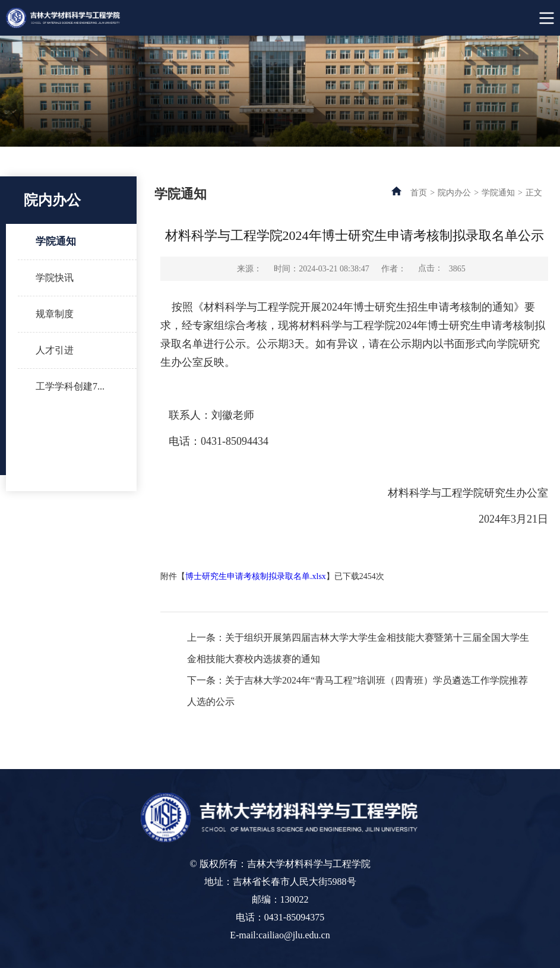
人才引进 (55, 350)
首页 (419, 193)
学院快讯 (55, 278)
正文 (534, 193)
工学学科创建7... (70, 386)
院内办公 (454, 193)
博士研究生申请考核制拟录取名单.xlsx (256, 576)
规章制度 (55, 314)
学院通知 (56, 241)
